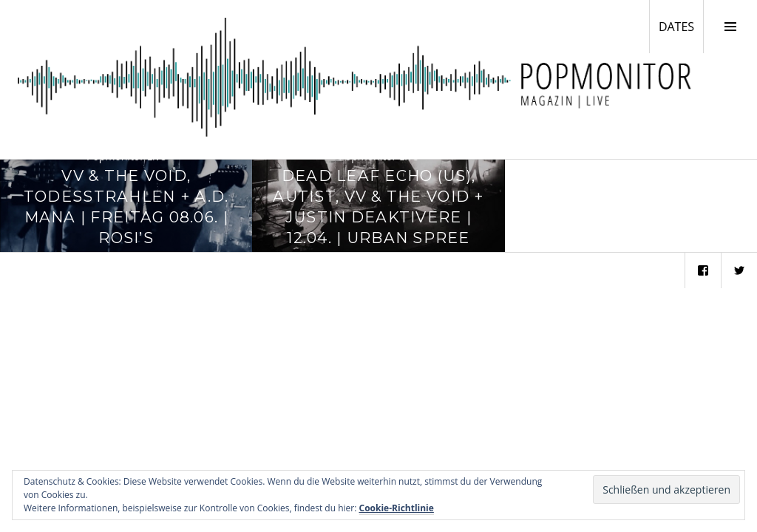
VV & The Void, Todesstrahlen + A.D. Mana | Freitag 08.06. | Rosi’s (126, 206)
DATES (681, 26)
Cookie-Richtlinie (397, 508)
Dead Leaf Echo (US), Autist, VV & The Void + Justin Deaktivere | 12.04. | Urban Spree (378, 206)
